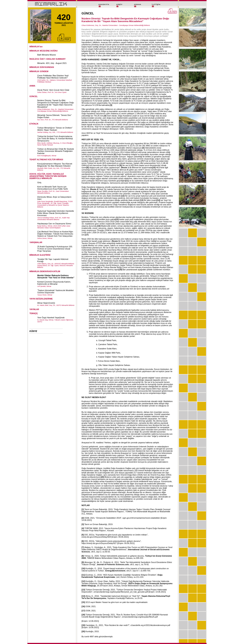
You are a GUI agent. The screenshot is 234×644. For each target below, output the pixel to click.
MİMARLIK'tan (36, 47)
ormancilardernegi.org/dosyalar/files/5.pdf (140, 617)
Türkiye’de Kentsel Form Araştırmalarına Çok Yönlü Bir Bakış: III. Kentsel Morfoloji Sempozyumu (55, 139)
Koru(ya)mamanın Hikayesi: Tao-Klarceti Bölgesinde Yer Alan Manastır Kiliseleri (55, 165)
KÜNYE (33, 331)
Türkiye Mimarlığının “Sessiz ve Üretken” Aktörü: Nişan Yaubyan (55, 129)
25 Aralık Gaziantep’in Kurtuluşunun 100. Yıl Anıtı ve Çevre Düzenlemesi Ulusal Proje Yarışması (55, 249)
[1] (54, 303)
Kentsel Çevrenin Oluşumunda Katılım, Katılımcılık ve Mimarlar (54, 283)
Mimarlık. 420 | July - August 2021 (52, 63)
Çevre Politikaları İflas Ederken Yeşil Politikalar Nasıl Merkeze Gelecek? (53, 77)
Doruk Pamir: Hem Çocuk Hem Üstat (53, 90)
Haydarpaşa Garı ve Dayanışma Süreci (54, 224)
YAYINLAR (34, 309)
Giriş (39, 182)
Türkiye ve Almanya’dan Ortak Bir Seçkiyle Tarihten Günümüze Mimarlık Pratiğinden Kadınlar (56, 151)
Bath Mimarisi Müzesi (47, 55)
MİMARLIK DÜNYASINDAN (42, 67)
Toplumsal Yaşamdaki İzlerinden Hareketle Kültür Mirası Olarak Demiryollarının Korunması (56, 213)
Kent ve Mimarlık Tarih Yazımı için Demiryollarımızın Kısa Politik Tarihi (53, 188)
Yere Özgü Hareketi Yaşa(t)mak (51, 318)
